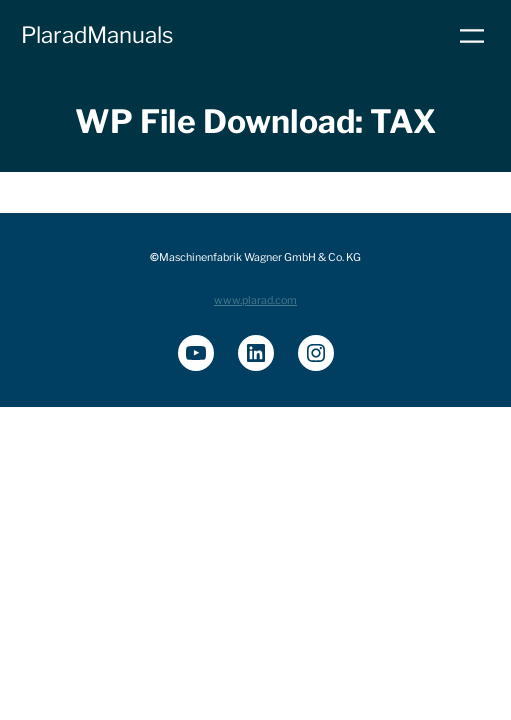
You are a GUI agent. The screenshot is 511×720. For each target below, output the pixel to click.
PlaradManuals (97, 35)
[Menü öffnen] (472, 36)
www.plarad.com (255, 300)
